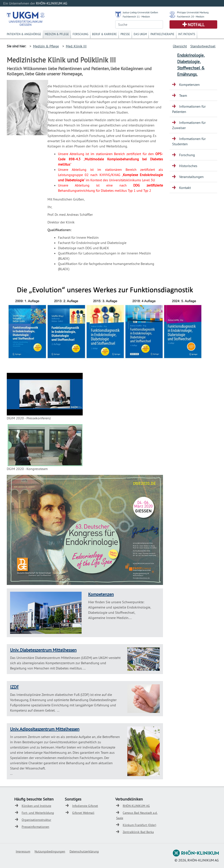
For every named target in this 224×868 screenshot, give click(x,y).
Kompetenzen (101, 594)
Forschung (80, 34)
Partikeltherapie (162, 34)
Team (183, 95)
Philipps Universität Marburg (193, 12)
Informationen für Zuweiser (189, 125)
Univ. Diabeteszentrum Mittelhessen (43, 650)
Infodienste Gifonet (85, 806)
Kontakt (185, 188)
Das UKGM (140, 34)
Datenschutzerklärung (84, 851)
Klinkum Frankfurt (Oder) (139, 825)
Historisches (188, 166)
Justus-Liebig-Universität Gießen (140, 12)
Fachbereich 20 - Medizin (191, 16)
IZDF (14, 687)
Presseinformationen (35, 827)
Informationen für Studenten (189, 141)
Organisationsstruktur (36, 820)
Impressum (23, 851)
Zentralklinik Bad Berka (138, 832)
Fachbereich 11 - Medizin (136, 16)
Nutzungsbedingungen (50, 851)
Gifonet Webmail (83, 813)
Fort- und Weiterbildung (38, 813)
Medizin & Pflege (57, 34)
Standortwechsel (203, 46)
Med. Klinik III (76, 46)
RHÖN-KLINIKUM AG (136, 806)
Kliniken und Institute (36, 806)
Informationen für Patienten (189, 109)
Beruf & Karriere (104, 34)
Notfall (196, 25)
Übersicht (180, 46)
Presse (125, 34)
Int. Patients (187, 34)
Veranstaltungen (191, 177)
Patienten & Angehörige (24, 34)
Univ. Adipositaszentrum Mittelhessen (45, 729)
